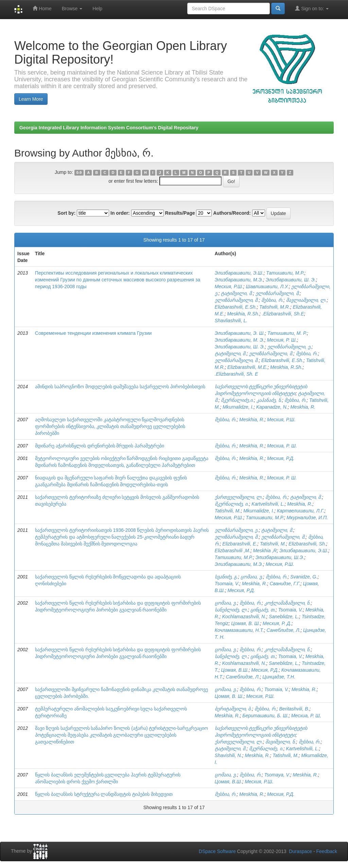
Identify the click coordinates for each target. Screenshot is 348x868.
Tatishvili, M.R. (275, 307)
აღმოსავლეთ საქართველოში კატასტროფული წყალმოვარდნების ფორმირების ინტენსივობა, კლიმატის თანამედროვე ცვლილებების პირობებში (110, 426)
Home (42, 8)
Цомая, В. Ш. (246, 623)
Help (97, 9)
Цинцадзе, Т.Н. (279, 677)
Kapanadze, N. (272, 407)
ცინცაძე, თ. (263, 610)
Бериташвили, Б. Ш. (265, 716)
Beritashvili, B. (294, 709)
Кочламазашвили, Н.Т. (239, 630)
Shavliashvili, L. (231, 321)
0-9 (79, 173)
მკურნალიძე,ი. (237, 400)
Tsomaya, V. (277, 775)
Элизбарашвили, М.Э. (239, 280)
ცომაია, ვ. (252, 577)
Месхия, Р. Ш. (282, 340)
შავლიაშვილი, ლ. (307, 300)
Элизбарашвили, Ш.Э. (280, 557)
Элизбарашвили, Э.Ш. (239, 273)
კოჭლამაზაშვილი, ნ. (288, 603)
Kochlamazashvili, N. (244, 617)
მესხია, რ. (272, 300)
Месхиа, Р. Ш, (306, 716)
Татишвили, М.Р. (285, 273)
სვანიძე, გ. (227, 577)
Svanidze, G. (304, 577)
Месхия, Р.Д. (281, 458)
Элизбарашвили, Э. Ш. (240, 333)
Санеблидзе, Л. (283, 630)
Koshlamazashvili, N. (244, 663)
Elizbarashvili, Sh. (307, 544)
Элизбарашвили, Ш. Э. (291, 280)
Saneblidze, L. (284, 617)
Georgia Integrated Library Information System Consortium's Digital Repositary (109, 128)
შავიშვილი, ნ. (281, 742)
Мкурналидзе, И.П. (307, 518)
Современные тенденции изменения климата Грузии (93, 333)
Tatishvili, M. (228, 511)
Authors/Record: (232, 213)
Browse (72, 9)
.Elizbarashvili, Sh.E (283, 314)
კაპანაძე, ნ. (269, 400)
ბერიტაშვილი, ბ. (233, 709)
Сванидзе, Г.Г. (285, 584)
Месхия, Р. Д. (277, 623)
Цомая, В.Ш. (235, 670)
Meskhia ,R (265, 551)
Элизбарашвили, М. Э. (240, 340)
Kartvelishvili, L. (268, 504)
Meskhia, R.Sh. (243, 314)
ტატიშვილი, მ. (237, 293)
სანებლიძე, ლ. (231, 610)
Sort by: (66, 213)
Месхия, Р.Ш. (229, 286)
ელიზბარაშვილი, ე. (290, 347)
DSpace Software (217, 851)
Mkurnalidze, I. (238, 407)
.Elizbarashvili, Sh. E (237, 374)
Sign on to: (312, 8)
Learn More (31, 99)
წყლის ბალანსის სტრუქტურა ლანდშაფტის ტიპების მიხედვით (104, 794)
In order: (120, 213)
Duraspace (300, 851)
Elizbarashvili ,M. (233, 551)
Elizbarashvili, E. (240, 544)
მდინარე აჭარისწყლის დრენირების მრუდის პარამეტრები (100, 446)
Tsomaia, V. (227, 584)
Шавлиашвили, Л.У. (267, 286)
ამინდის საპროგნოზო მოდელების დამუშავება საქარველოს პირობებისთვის (120, 387)
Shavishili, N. (229, 755)
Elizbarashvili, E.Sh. (236, 307)
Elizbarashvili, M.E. (247, 367)
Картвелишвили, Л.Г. (301, 511)
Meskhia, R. (303, 407)
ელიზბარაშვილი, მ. (278, 293)
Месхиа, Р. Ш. (282, 446)
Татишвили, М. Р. (287, 333)
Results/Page (180, 213)
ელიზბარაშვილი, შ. (237, 300)
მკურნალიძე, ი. (232, 504)
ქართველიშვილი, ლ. (239, 497)
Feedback (327, 851)
